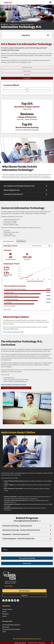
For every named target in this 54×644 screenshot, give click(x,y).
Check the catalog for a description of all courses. (14, 384)
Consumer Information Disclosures (11, 625)
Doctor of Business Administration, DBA (13, 332)
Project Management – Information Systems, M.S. (27, 539)
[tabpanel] (27, 281)
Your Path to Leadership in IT (25, 194)
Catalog (4, 611)
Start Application (27, 78)
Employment (5, 614)
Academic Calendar (7, 609)
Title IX (4, 631)
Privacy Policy (6, 627)
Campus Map (18, 643)
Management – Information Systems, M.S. (27, 534)
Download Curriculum (27, 67)
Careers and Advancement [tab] (8, 241)
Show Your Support (24, 591)
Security (4, 616)
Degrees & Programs (14, 24)
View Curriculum (27, 71)
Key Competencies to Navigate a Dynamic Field (25, 186)
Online (27, 88)
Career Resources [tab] (21, 241)
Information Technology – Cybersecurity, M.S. (27, 526)
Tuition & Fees (27, 563)
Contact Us (24, 595)
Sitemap (24, 643)
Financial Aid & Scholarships (27, 558)
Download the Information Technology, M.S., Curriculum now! (16, 388)
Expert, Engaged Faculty (25, 190)
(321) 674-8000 (9, 586)
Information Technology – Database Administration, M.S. (27, 530)
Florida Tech (5, 24)
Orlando (27, 91)
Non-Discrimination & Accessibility (11, 629)
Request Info (27, 75)
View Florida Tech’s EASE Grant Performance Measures (27, 639)
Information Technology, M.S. (27, 24)
